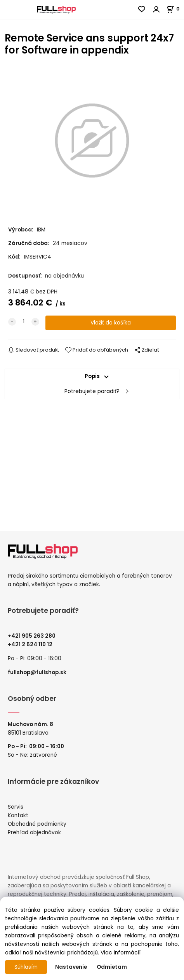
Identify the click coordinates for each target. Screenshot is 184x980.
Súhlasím (26, 967)
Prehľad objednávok (34, 832)
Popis (92, 376)
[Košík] (175, 9)
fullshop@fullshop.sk (37, 672)
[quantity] (24, 322)
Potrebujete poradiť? (92, 391)
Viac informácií (121, 953)
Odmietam (112, 967)
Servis (16, 807)
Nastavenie (71, 967)
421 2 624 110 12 (32, 644)
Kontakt (18, 815)
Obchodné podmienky (37, 824)
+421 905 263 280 (32, 636)
